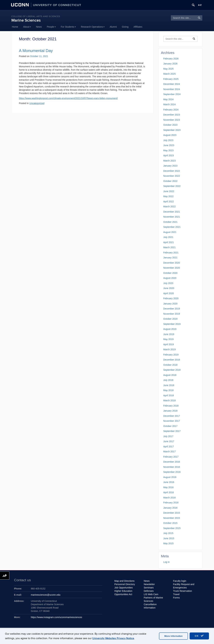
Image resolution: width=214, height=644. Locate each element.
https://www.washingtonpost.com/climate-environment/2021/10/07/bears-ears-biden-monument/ (68, 98)
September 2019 (172, 324)
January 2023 (170, 166)
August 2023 (170, 135)
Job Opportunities (124, 588)
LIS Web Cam (151, 594)
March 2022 (170, 207)
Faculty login (180, 581)
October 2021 (170, 222)
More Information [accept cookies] (173, 636)
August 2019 (170, 329)
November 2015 (172, 518)
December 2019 (172, 309)
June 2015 (169, 538)
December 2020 (172, 263)
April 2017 (169, 447)
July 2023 (168, 140)
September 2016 (172, 472)
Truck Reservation (182, 591)
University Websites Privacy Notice (113, 638)
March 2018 (170, 400)
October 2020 (170, 273)
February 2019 (171, 355)
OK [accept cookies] (199, 636)
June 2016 (169, 482)
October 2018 (170, 365)
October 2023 (170, 125)
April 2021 (169, 242)
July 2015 (168, 533)
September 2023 (172, 130)
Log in (167, 562)
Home (15, 27)
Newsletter (149, 584)
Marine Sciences (26, 20)
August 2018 (170, 375)
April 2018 (169, 395)
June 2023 (169, 145)
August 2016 (170, 477)
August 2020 (170, 278)
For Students (68, 27)
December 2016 (172, 462)
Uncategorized (37, 103)
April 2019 (169, 344)
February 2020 (171, 298)
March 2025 (170, 74)
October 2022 (170, 181)
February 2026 (171, 59)
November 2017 (172, 421)
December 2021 (172, 212)
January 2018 (170, 411)
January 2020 (170, 304)
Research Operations (93, 27)
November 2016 (172, 467)
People (51, 27)
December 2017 (172, 416)
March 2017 (170, 452)
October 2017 (170, 426)
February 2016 (171, 503)
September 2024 (172, 94)
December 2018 (172, 360)
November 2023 (172, 120)
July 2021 (168, 237)
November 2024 (172, 89)
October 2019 (170, 319)
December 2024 (172, 84)
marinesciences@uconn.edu (46, 595)
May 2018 (168, 390)
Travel (176, 594)
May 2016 (168, 487)
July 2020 (168, 283)
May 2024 (168, 99)
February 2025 (171, 79)
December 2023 (172, 115)
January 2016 (170, 508)
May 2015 (168, 543)
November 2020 (172, 268)
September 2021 (172, 227)
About (27, 27)
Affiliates (138, 27)
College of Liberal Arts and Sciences (36, 16)
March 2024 (170, 104)
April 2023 (169, 155)
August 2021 (170, 232)
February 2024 (171, 110)
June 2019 (169, 334)
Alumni (113, 27)
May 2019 (168, 339)
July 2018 (168, 380)
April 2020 (169, 293)
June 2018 (169, 385)
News (39, 27)
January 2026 (170, 64)
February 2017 (171, 457)
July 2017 (168, 436)
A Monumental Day (36, 51)
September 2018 (172, 370)
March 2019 (170, 349)
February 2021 (171, 253)
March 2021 (170, 247)
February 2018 (171, 406)
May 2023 (168, 150)
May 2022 (168, 196)
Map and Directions (124, 581)
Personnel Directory (125, 584)
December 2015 (172, 513)
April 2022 (169, 202)
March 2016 (170, 498)
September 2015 (172, 528)
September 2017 (172, 431)
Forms (176, 598)
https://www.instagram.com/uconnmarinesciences (57, 617)
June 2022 (169, 191)
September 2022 (172, 186)
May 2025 (168, 69)
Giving (125, 27)
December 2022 (172, 171)
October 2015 (170, 523)
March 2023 (170, 161)
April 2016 (169, 492)
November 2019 (172, 314)
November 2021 (172, 217)
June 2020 (169, 288)
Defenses (149, 591)
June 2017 (169, 441)
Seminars (149, 588)
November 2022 (172, 176)
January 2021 (170, 258)
